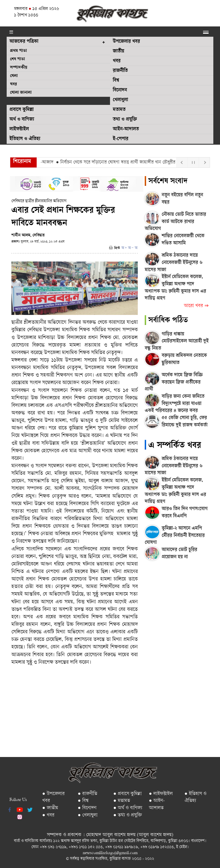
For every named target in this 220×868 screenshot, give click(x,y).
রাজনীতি (120, 71)
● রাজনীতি (87, 794)
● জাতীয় (50, 808)
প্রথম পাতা (18, 51)
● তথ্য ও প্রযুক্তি (128, 815)
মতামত (119, 110)
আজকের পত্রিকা (24, 42)
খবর (13, 84)
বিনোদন (120, 90)
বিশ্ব (116, 81)
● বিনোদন (87, 808)
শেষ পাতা (17, 59)
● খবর (48, 815)
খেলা (14, 76)
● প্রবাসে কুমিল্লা (127, 794)
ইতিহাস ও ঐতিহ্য (25, 139)
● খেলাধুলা (88, 815)
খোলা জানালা (21, 93)
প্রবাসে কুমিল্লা (22, 110)
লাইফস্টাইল (19, 129)
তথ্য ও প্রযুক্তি (125, 120)
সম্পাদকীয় (19, 68)
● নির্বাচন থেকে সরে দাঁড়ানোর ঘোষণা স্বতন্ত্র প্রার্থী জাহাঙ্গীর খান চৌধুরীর (118, 162)
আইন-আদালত (126, 129)
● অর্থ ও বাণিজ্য (128, 808)
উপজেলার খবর (126, 42)
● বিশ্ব (83, 801)
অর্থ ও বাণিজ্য (22, 120)
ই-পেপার (121, 139)
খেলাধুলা (120, 100)
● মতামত (122, 801)
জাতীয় (118, 51)
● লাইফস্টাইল (161, 794)
